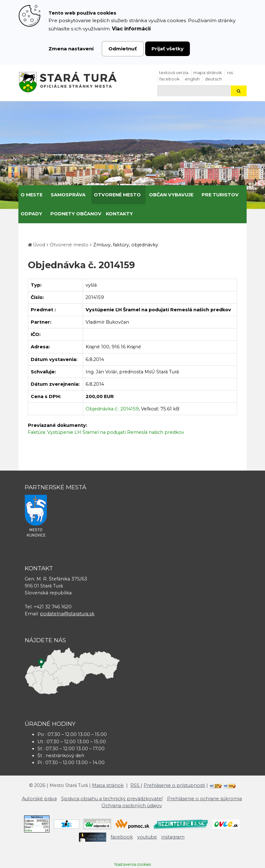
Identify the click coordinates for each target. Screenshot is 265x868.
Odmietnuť (123, 49)
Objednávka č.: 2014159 (112, 409)
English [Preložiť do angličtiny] (192, 79)
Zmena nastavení (71, 49)
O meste (32, 195)
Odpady (31, 214)
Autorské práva (39, 799)
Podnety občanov (76, 214)
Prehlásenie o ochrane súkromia (204, 799)
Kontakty (119, 214)
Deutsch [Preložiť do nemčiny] (213, 79)
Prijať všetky (168, 49)
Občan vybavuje (171, 195)
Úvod (39, 245)
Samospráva (68, 195)
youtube (147, 837)
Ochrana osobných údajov (132, 806)
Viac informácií (131, 29)
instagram (173, 837)
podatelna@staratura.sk (67, 614)
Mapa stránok (208, 73)
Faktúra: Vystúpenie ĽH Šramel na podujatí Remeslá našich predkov (106, 432)
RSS (230, 73)
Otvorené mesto (117, 195)
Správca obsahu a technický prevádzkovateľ (112, 799)
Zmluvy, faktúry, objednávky (126, 245)
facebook (170, 79)
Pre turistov (220, 195)
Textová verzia (174, 73)
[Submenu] (45, 195)
